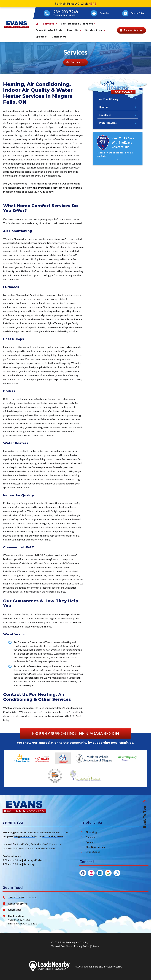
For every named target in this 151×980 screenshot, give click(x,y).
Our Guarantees (95, 847)
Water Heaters (16, 443)
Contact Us (59, 37)
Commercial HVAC (19, 547)
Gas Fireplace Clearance (79, 24)
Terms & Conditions (62, 946)
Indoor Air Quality (19, 495)
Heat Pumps (14, 339)
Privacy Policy (82, 946)
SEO (101, 966)
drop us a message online (39, 716)
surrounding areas (53, 836)
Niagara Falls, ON (25, 836)
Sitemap (96, 946)
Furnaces (11, 287)
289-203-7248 (66, 12)
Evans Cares (93, 852)
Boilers (9, 391)
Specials (41, 37)
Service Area (95, 30)
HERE (92, 4)
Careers (90, 837)
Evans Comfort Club (49, 30)
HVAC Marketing (84, 966)
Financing (91, 832)
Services (50, 24)
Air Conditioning (17, 231)
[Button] (100, 13)
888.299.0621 (70, 15)
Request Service (17, 904)
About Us (74, 30)
